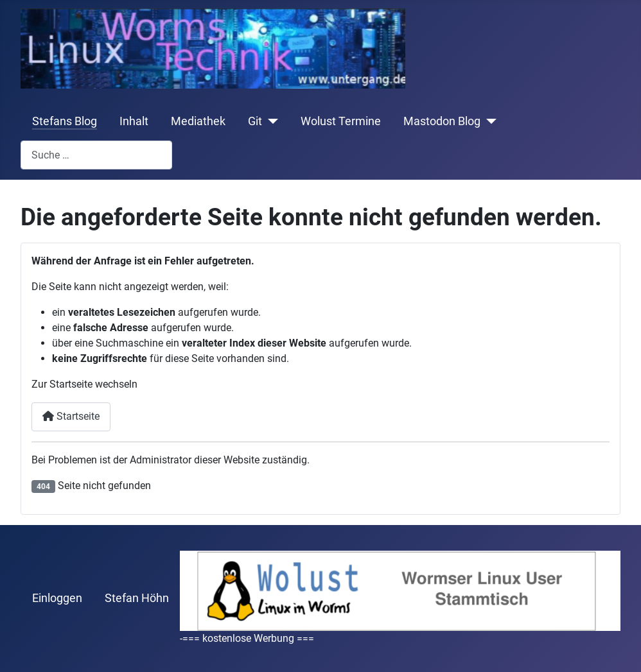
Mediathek (198, 121)
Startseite (71, 416)
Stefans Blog (65, 121)
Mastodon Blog (442, 121)
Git (255, 121)
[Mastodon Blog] (488, 121)
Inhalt (134, 121)
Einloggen (57, 598)
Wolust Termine (341, 121)
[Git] (270, 121)
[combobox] (96, 155)
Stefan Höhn (137, 598)
